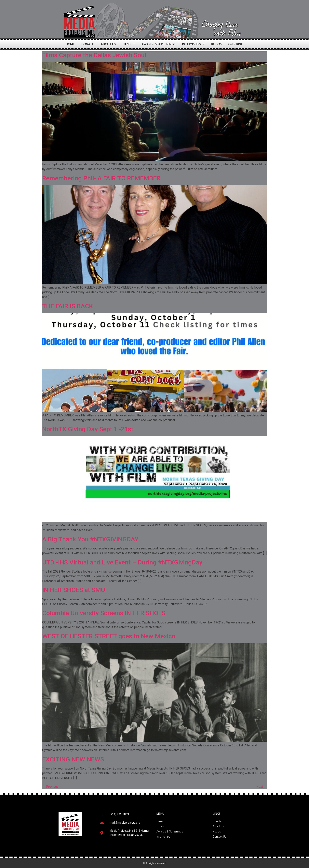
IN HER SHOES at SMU (74, 590)
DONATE (88, 44)
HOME (70, 44)
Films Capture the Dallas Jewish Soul (94, 55)
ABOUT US (108, 44)
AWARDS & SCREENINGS (158, 44)
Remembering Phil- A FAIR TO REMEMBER (101, 178)
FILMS (129, 44)
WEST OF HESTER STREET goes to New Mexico (109, 636)
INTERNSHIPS (193, 44)
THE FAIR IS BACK (68, 306)
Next (262, 787)
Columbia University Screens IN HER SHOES (104, 613)
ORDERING (236, 44)
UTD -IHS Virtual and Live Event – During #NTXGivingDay (122, 562)
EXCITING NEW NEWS (73, 759)
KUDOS (216, 44)
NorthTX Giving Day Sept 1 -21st (88, 429)
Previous (50, 787)
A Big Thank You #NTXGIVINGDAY (90, 539)
